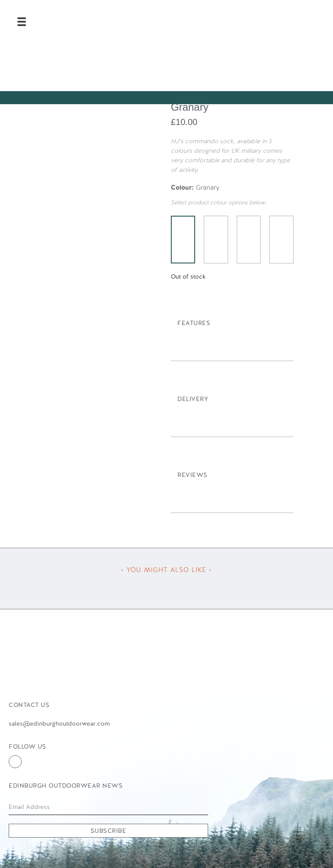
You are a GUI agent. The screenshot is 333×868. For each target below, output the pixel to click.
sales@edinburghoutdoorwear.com (59, 723)
